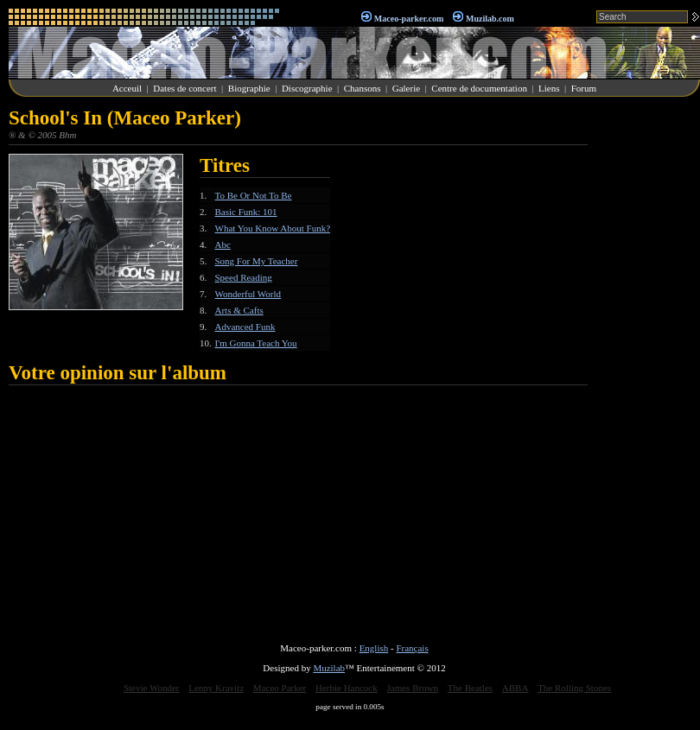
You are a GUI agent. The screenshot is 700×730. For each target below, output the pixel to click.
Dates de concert (185, 88)
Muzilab (329, 668)
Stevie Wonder (152, 688)
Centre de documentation (479, 88)
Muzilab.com (490, 19)
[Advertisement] (648, 366)
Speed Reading (244, 277)
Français (412, 648)
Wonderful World (248, 294)
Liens (549, 88)
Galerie (406, 88)
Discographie (307, 88)
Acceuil (127, 88)
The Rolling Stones (574, 688)
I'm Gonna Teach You (256, 343)
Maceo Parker (280, 688)
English (374, 648)
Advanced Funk (245, 327)
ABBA (515, 688)
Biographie (249, 88)
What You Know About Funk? (273, 228)
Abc (223, 244)
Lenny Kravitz (216, 688)
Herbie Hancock (347, 688)
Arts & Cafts (239, 310)
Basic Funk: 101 (246, 212)
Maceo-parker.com (409, 19)
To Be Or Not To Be (254, 195)
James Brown (413, 688)
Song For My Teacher (257, 261)
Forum (584, 88)
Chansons (363, 88)
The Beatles (470, 688)
